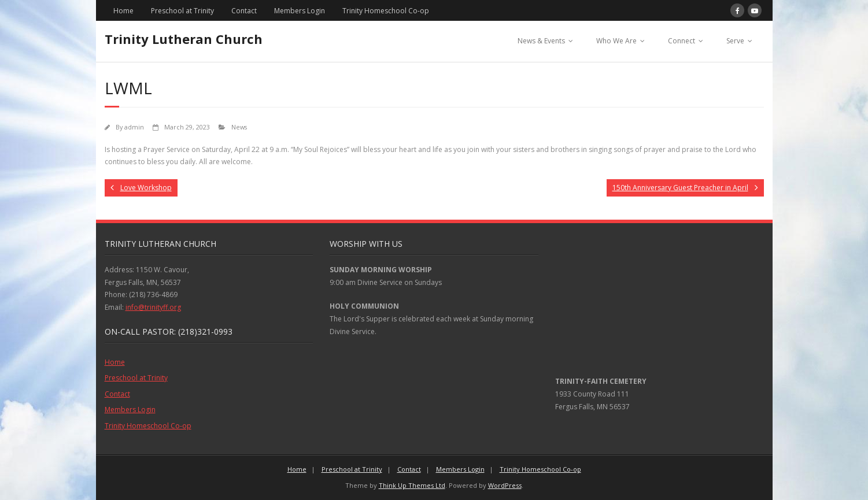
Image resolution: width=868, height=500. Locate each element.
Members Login (300, 11)
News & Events (541, 41)
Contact (244, 11)
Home (123, 11)
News (239, 127)
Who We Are (616, 41)
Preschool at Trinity (182, 11)
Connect (682, 41)
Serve (735, 41)
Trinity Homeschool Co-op (386, 11)
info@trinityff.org (153, 307)
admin (134, 127)
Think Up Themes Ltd (412, 485)
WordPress (505, 485)
